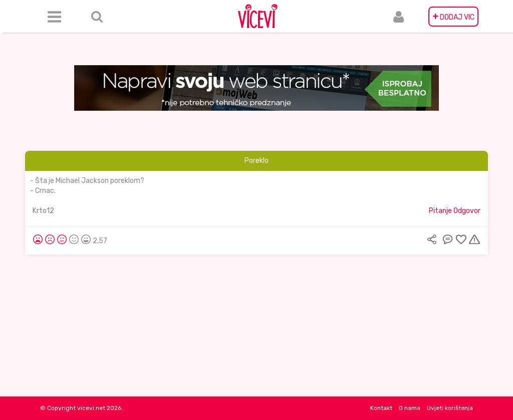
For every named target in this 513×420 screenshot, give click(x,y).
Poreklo (256, 161)
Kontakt (381, 408)
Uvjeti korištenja (450, 408)
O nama (410, 408)
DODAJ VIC (453, 17)
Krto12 (43, 211)
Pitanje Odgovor (455, 211)
